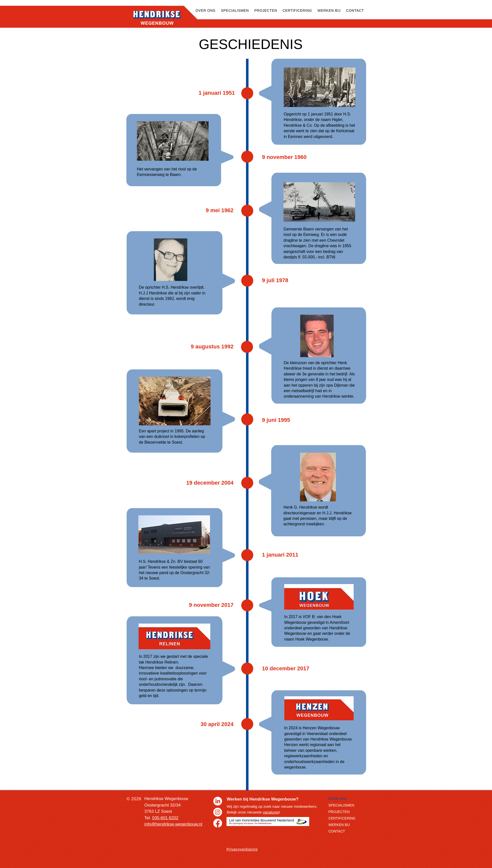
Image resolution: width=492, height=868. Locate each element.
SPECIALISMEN (341, 805)
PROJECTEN (339, 812)
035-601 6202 (165, 818)
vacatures (271, 812)
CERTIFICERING (342, 818)
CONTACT (337, 831)
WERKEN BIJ (339, 825)
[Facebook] (218, 823)
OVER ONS (338, 799)
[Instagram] (218, 812)
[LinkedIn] (218, 801)
